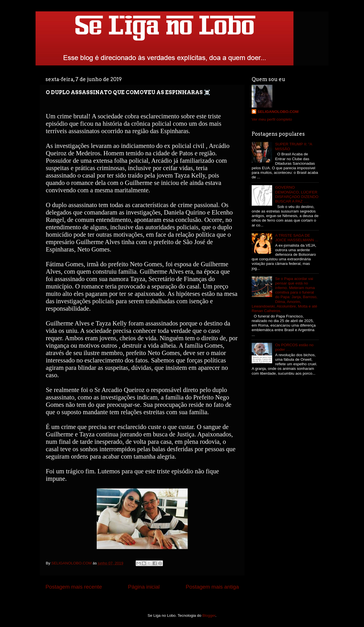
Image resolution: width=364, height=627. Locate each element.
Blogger (209, 615)
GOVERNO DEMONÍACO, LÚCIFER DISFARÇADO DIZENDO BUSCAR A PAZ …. (297, 194)
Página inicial (144, 587)
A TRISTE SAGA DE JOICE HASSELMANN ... (297, 238)
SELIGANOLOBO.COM (278, 112)
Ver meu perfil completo (272, 119)
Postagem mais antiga (212, 587)
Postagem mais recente (74, 587)
